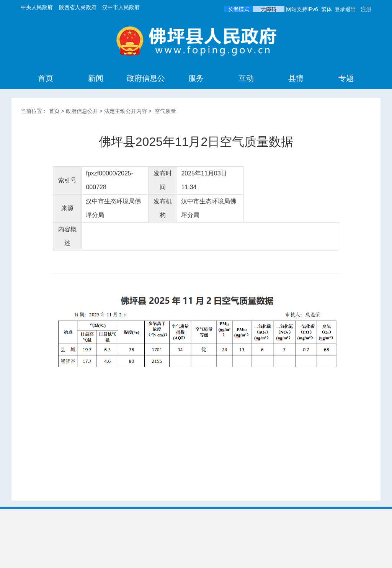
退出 (351, 9)
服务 (196, 78)
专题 (346, 78)
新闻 (96, 78)
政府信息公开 (146, 88)
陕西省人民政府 (78, 7)
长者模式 (238, 9)
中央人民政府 (37, 7)
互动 (246, 78)
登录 (340, 9)
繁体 (327, 9)
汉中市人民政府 (121, 7)
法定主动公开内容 (126, 111)
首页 (46, 78)
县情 (296, 78)
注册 (366, 9)
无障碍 (269, 9)
